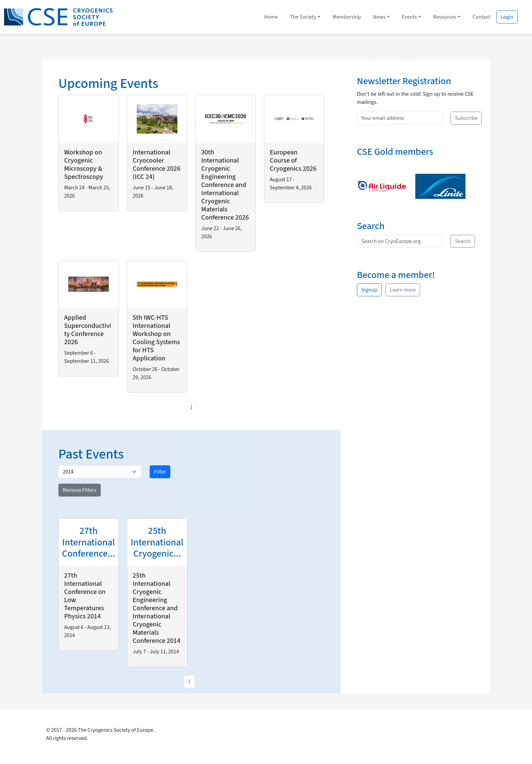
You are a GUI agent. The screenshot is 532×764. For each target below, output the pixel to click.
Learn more (403, 290)
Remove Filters (80, 490)
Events (409, 17)
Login (507, 17)
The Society (303, 17)
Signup (369, 290)
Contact (481, 17)
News (379, 17)
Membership (347, 17)
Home (271, 17)
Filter (160, 472)
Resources (445, 17)
